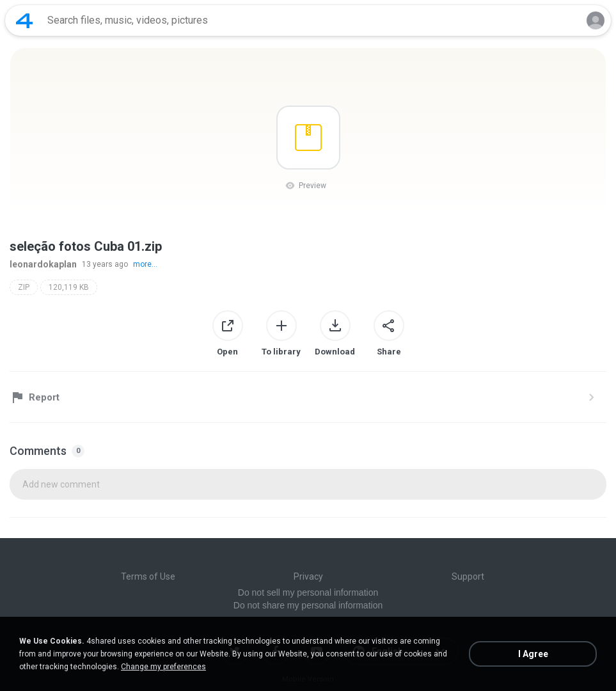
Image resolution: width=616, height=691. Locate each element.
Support (468, 576)
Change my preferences (163, 667)
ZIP (24, 287)
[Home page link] (24, 20)
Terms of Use (148, 576)
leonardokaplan (43, 264)
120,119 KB (69, 287)
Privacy (308, 576)
